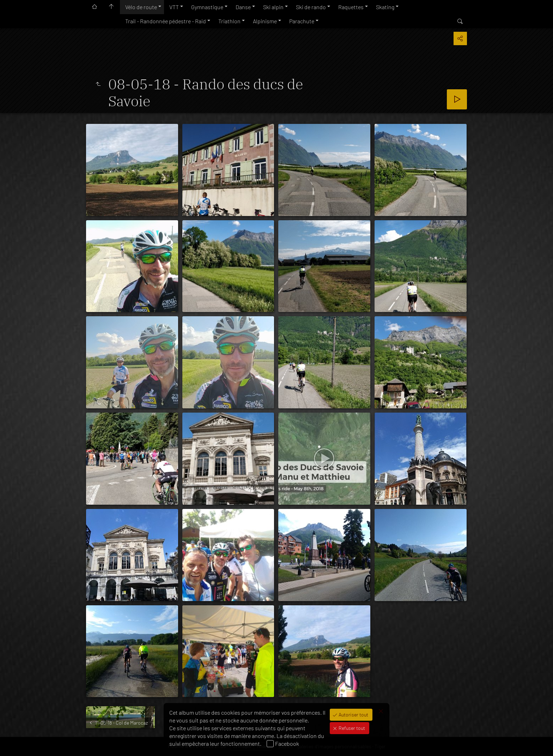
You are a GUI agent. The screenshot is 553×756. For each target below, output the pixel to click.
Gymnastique (207, 7)
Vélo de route (141, 7)
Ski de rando (311, 7)
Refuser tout (351, 728)
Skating (385, 7)
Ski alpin (273, 7)
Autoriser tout (353, 715)
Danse (243, 7)
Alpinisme (265, 21)
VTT (174, 7)
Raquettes (351, 7)
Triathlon (229, 21)
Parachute (302, 21)
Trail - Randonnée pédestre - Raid (166, 21)
